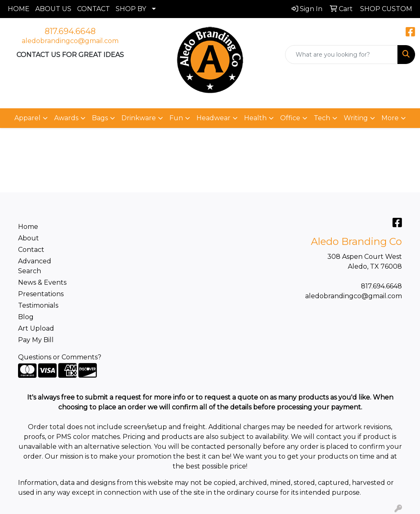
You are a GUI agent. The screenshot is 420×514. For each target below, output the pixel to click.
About (29, 238)
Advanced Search (35, 266)
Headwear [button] (213, 118)
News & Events (42, 282)
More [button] (390, 118)
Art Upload (36, 328)
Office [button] (290, 118)
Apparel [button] (27, 118)
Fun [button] (176, 118)
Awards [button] (66, 118)
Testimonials (38, 305)
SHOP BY (131, 9)
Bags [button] (100, 118)
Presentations (41, 294)
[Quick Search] (341, 55)
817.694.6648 (70, 31)
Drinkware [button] (139, 118)
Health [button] (255, 118)
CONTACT (94, 9)
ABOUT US (53, 9)
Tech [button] (322, 118)
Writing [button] (356, 118)
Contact (31, 250)
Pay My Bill (36, 340)
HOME (19, 9)
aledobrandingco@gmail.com (70, 41)
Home (28, 227)
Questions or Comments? (60, 357)
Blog (26, 317)
